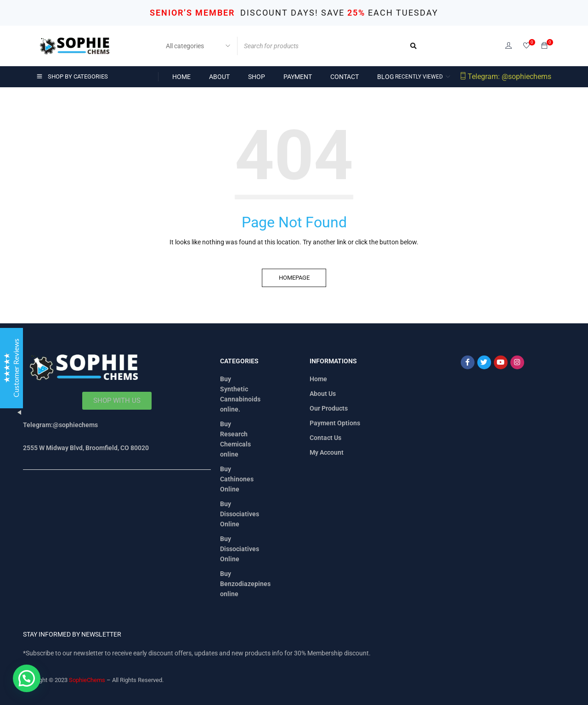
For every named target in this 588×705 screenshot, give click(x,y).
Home (318, 379)
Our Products (329, 408)
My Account (327, 452)
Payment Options (335, 423)
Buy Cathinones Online (237, 479)
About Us (323, 394)
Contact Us (325, 438)
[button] (27, 678)
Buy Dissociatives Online (240, 514)
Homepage (294, 278)
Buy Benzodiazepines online (245, 584)
